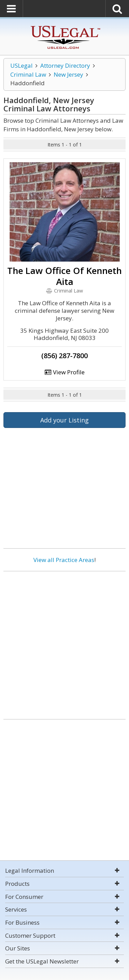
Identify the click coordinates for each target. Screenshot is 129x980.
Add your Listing (64, 420)
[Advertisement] (64, 643)
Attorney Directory (65, 65)
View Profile (65, 372)
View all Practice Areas (64, 560)
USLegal (21, 65)
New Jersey (68, 74)
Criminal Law (28, 74)
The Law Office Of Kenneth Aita (64, 276)
